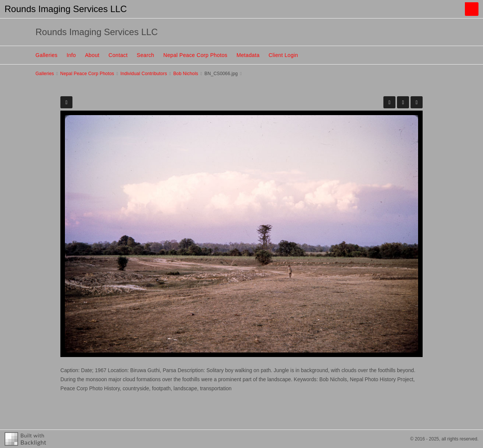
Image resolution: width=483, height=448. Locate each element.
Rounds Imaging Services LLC (66, 9)
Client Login (283, 55)
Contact (118, 55)
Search (145, 55)
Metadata (248, 55)
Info (71, 55)
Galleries (46, 55)
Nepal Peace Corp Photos (195, 55)
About (92, 55)
